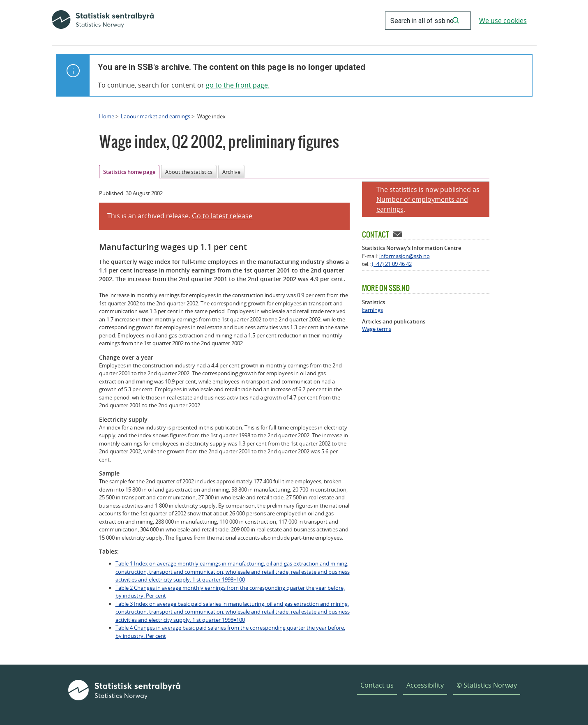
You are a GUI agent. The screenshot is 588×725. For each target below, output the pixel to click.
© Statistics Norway (487, 685)
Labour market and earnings (156, 116)
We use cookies (503, 21)
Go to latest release (222, 216)
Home (107, 116)
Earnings (372, 310)
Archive (231, 172)
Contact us (377, 685)
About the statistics (189, 172)
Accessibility (425, 685)
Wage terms (377, 329)
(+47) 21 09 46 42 (392, 264)
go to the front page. (238, 85)
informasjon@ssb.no (405, 256)
